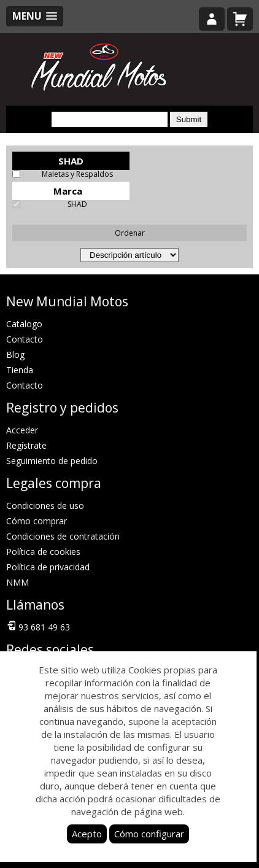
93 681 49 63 (38, 626)
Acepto (87, 834)
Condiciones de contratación (63, 536)
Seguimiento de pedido (52, 461)
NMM (17, 582)
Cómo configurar (149, 834)
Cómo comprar (37, 521)
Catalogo (24, 324)
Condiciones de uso (45, 506)
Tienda (20, 370)
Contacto (25, 339)
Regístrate (26, 445)
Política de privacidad (48, 567)
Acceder (22, 430)
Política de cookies (43, 552)
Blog (15, 355)
